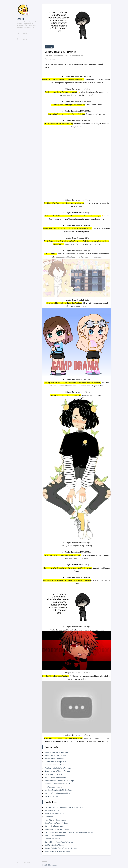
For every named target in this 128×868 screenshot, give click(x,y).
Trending (49, 47)
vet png (20, 19)
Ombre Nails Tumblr (52, 839)
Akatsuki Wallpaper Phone (54, 814)
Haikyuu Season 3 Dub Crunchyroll (57, 851)
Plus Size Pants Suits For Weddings (58, 768)
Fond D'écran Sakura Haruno (55, 820)
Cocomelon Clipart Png (53, 774)
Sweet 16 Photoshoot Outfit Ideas (57, 793)
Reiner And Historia (52, 796)
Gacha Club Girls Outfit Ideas (55, 777)
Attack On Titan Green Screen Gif (57, 784)
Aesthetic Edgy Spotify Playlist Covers (59, 790)
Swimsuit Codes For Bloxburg (56, 765)
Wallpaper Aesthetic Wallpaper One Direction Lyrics (64, 807)
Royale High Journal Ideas (54, 826)
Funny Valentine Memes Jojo (55, 755)
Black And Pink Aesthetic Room (56, 823)
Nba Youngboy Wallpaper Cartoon (57, 771)
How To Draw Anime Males (55, 836)
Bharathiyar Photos (52, 810)
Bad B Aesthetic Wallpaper (55, 845)
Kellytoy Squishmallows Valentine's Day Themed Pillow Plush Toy (69, 832)
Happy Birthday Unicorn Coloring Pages (60, 781)
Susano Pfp (49, 817)
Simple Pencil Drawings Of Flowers (58, 829)
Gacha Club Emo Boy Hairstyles (60, 52)
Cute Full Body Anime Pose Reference (59, 842)
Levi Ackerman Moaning (53, 787)
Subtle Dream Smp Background (56, 752)
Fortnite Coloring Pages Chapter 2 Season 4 (61, 848)
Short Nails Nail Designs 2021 (56, 762)
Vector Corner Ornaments (54, 759)
